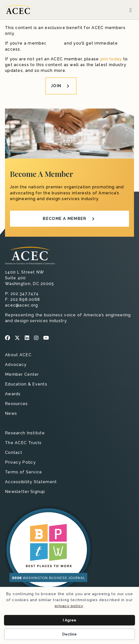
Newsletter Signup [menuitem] (25, 492)
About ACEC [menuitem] (18, 355)
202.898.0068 (25, 299)
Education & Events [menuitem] (26, 384)
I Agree (69, 620)
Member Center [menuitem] (22, 375)
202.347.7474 (24, 294)
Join (56, 86)
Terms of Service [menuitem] (23, 472)
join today (111, 59)
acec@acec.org (22, 305)
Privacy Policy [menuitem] (20, 463)
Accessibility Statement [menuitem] (31, 482)
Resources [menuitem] (16, 404)
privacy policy (69, 606)
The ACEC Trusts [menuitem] (23, 443)
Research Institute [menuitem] (25, 433)
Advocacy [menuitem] (16, 365)
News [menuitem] (11, 414)
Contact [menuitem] (14, 453)
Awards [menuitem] (13, 394)
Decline (69, 634)
